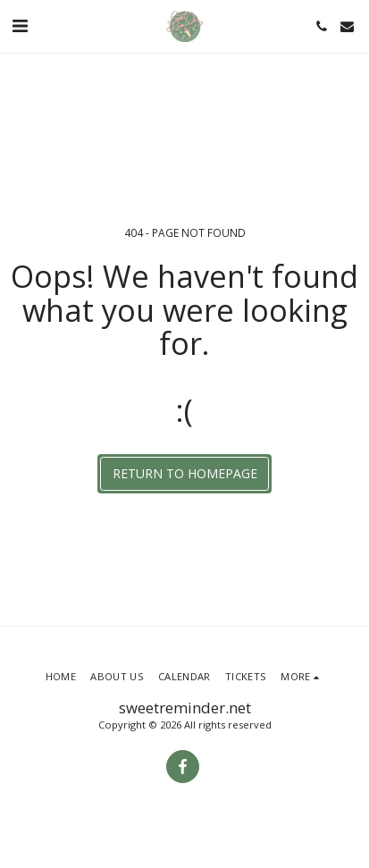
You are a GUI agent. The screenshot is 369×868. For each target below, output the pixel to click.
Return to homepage (185, 473)
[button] (20, 25)
